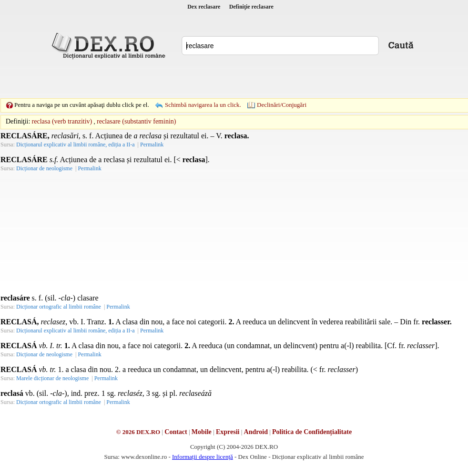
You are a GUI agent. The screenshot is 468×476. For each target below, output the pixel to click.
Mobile (202, 432)
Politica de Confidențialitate (312, 432)
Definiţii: (18, 121)
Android (256, 432)
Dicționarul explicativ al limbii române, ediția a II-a (76, 145)
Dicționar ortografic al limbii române (59, 307)
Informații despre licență (203, 457)
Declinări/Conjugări (282, 105)
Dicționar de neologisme (44, 168)
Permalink (152, 145)
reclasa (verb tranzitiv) (62, 121)
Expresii (228, 432)
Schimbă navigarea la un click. (203, 105)
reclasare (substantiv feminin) (136, 121)
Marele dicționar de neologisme (52, 378)
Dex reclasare (204, 7)
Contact (176, 432)
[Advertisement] (168, 79)
